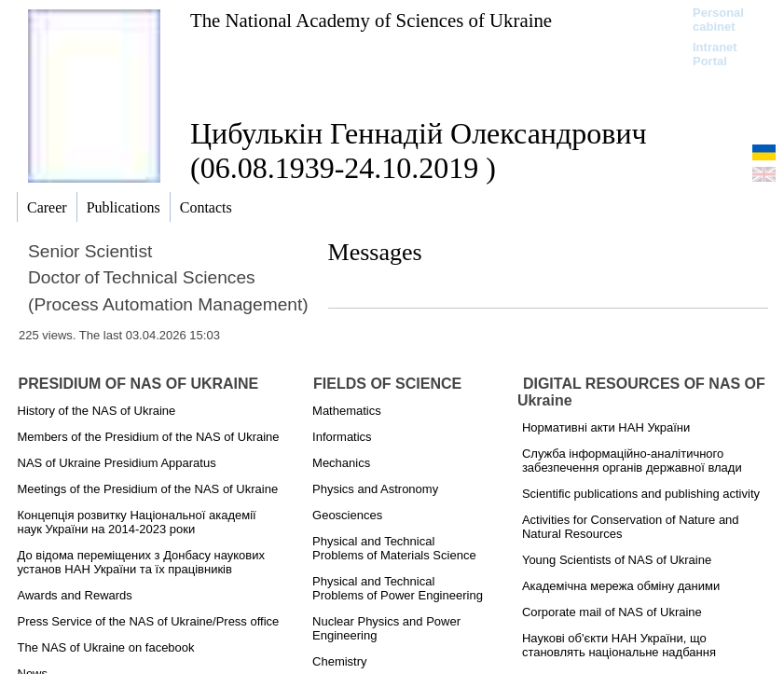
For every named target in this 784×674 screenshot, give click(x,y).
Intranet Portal (715, 54)
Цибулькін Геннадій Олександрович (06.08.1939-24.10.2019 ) (419, 151)
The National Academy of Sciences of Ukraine (371, 20)
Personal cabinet (718, 20)
